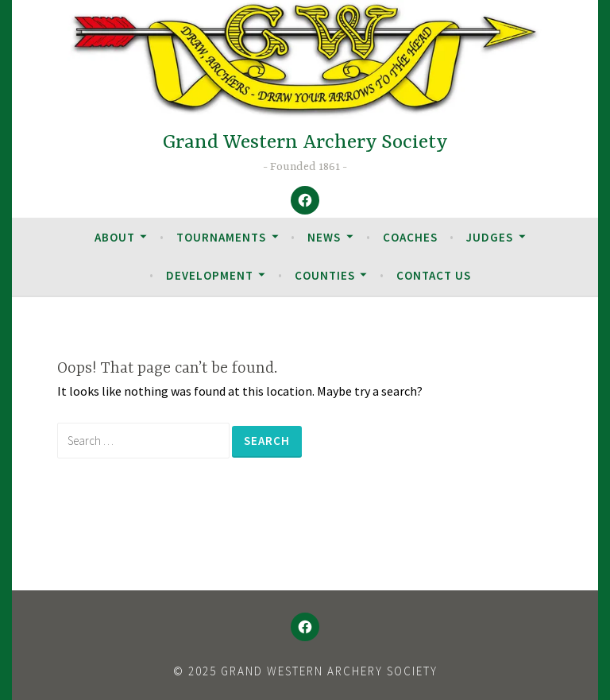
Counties (325, 275)
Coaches (410, 237)
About (115, 237)
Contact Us (434, 275)
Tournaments (221, 237)
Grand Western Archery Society (305, 143)
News (324, 237)
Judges (490, 237)
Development (210, 275)
